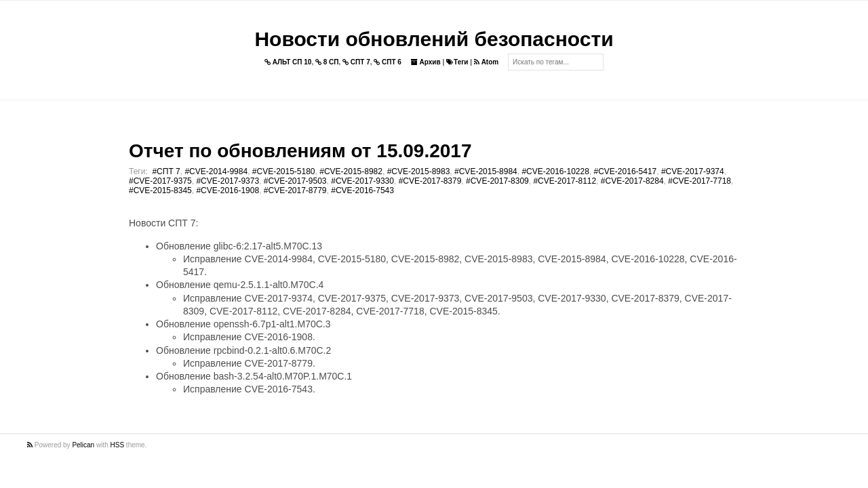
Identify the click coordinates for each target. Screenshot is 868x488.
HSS (118, 445)
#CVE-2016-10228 (555, 171)
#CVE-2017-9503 (295, 181)
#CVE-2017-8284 (632, 181)
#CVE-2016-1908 (228, 190)
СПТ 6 (388, 62)
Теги (457, 62)
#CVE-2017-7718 (699, 181)
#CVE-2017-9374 (693, 171)
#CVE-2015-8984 (486, 171)
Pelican (83, 445)
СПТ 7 (356, 62)
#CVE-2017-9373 (228, 181)
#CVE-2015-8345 (160, 190)
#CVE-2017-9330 (362, 181)
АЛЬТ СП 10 (288, 62)
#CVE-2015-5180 (284, 171)
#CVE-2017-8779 (295, 190)
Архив (426, 62)
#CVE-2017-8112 (565, 181)
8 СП (327, 62)
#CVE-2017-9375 (160, 181)
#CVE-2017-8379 (430, 181)
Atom (486, 62)
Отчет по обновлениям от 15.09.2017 (300, 151)
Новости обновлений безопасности (434, 39)
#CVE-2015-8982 (351, 171)
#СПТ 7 (166, 171)
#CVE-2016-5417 (626, 171)
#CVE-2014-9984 (216, 171)
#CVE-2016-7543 (362, 190)
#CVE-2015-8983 (419, 171)
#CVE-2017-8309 (497, 181)
